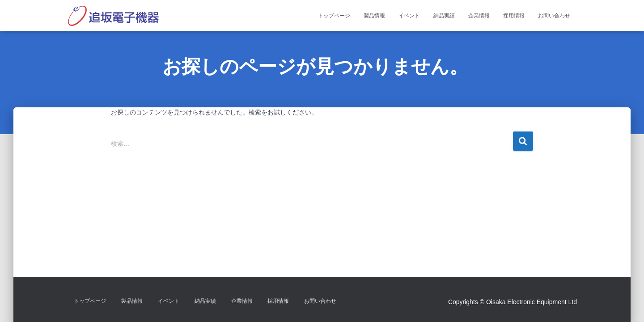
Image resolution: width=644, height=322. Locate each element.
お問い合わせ (554, 16)
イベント (409, 16)
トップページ (334, 16)
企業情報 (479, 16)
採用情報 (514, 16)
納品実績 (444, 16)
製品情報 (374, 16)
